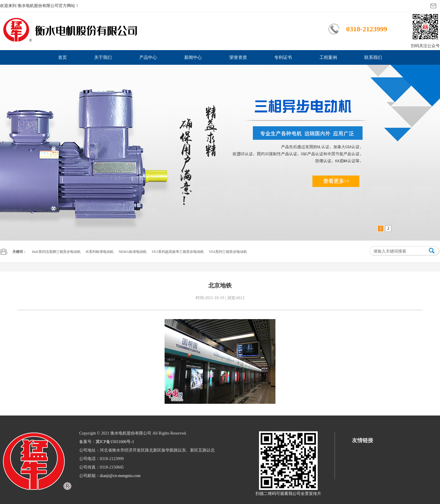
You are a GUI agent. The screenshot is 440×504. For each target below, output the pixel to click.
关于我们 (103, 57)
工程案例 (328, 57)
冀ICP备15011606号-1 (115, 442)
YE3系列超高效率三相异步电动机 (178, 252)
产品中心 (148, 57)
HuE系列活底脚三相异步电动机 (56, 252)
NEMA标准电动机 (132, 252)
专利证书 (283, 57)
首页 (62, 57)
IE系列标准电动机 (100, 252)
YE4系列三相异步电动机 (228, 252)
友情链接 (363, 440)
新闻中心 (193, 57)
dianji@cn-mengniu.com (120, 476)
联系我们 (373, 57)
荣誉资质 (238, 57)
